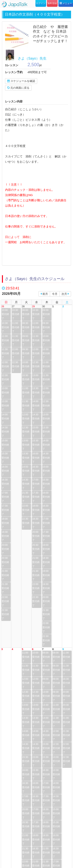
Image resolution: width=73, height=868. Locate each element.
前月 (44, 294)
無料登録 (52, 3)
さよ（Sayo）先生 (32, 58)
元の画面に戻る (18, 88)
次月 (65, 294)
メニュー (66, 3)
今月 (55, 294)
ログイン (41, 3)
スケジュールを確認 (21, 81)
